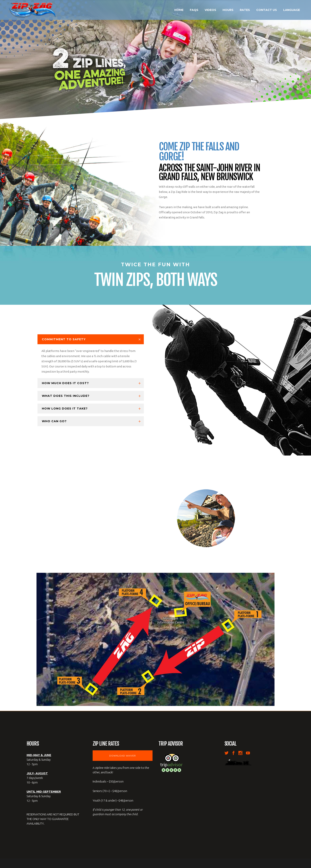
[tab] (91, 339)
